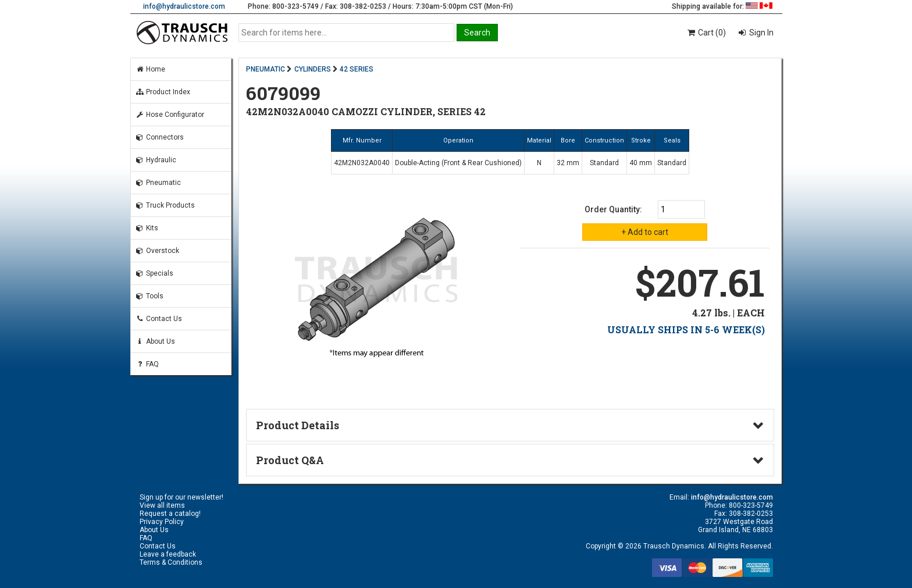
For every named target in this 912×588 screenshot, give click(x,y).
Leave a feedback (168, 554)
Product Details (298, 425)
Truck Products (165, 205)
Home (150, 69)
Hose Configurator (170, 115)
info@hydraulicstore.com (184, 6)
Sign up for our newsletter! (181, 497)
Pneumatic (158, 183)
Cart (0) (706, 33)
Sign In (760, 33)
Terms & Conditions (171, 562)
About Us (155, 341)
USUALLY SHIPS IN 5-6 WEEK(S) (686, 329)
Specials (154, 273)
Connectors (160, 137)
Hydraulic (156, 160)
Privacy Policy (162, 522)
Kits (147, 228)
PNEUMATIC (266, 69)
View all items (162, 505)
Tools (149, 296)
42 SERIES (357, 69)
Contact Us (159, 319)
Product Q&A (290, 460)
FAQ (147, 364)
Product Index (163, 92)
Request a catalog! (170, 514)
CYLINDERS (313, 69)
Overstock (157, 251)
